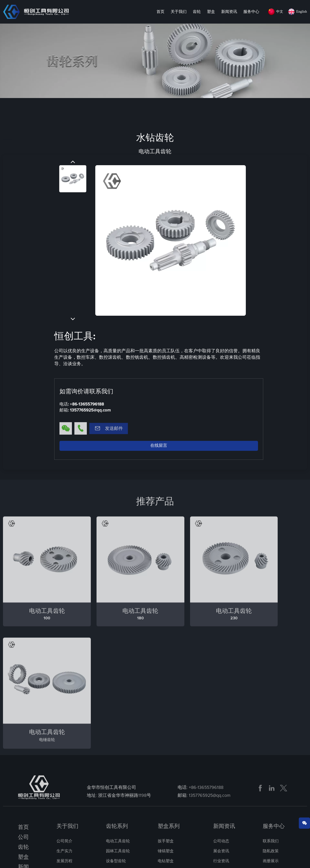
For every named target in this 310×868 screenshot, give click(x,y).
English (302, 12)
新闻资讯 (229, 12)
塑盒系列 (169, 706)
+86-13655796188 (87, 405)
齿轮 (197, 12)
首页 (160, 12)
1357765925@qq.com (90, 411)
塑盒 (211, 12)
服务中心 (251, 12)
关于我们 (179, 12)
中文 (280, 12)
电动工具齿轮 (41, 108)
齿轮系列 (117, 706)
